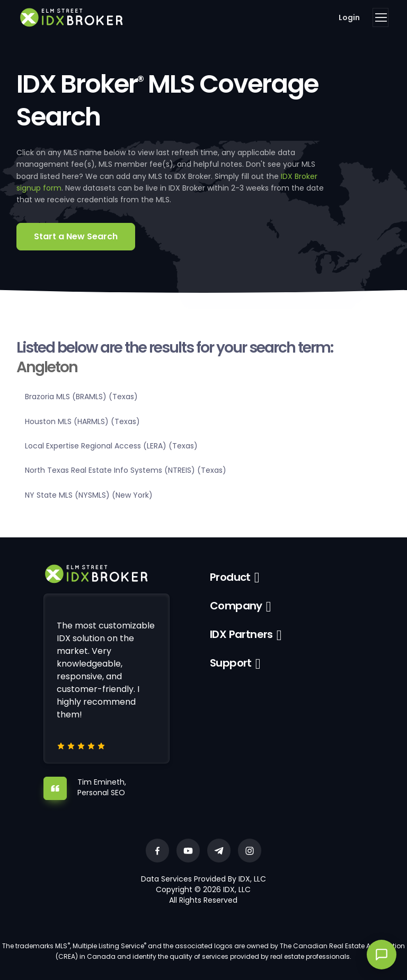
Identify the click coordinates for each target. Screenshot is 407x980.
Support (231, 663)
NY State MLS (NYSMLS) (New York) (89, 495)
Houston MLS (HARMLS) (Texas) (82, 421)
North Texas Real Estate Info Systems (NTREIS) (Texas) (126, 470)
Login (349, 17)
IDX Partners (241, 634)
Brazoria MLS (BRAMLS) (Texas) (81, 397)
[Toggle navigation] (381, 17)
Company (236, 606)
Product (230, 577)
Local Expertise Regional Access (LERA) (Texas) (111, 446)
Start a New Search (76, 236)
